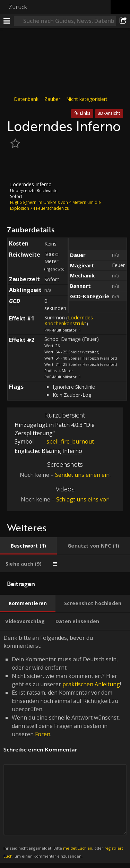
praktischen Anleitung (91, 684)
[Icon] (19, 166)
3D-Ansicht (109, 113)
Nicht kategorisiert (87, 99)
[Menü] (7, 21)
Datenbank (26, 99)
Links (85, 113)
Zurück (18, 7)
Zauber (52, 99)
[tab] (28, 546)
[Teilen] (123, 21)
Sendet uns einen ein (82, 475)
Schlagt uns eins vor (82, 499)
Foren (43, 734)
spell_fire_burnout (65, 441)
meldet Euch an (78, 848)
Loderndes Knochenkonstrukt (69, 320)
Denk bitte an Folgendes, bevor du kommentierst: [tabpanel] (65, 747)
